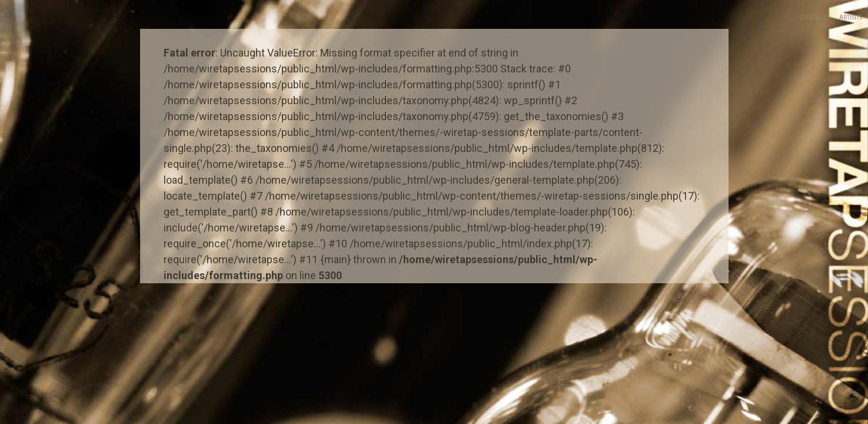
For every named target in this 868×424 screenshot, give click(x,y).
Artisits (851, 17)
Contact (814, 17)
